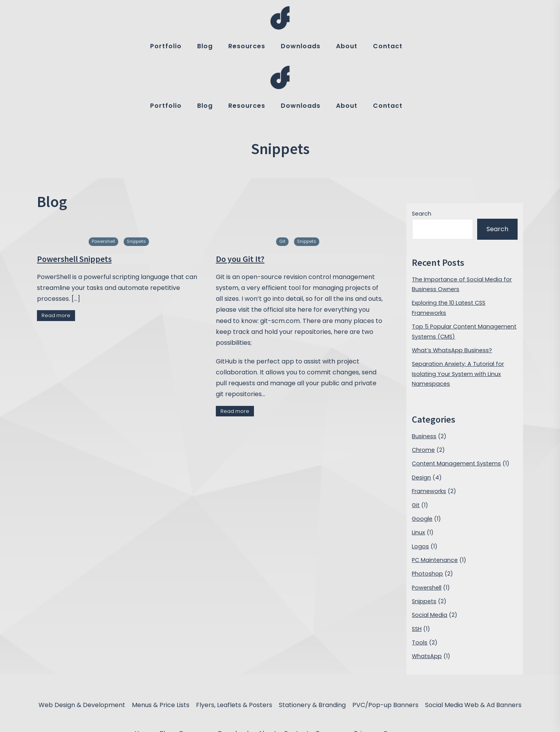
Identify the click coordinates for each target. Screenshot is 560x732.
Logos (420, 486)
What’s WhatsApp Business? (452, 291)
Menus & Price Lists (161, 645)
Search (422, 154)
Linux (418, 473)
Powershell (103, 182)
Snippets (136, 182)
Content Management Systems (456, 404)
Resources (247, 46)
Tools (420, 583)
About (347, 46)
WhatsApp (427, 597)
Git (282, 182)
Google (422, 459)
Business (424, 377)
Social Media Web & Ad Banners (473, 645)
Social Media (430, 555)
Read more (56, 256)
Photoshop (427, 514)
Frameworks (429, 432)
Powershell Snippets (74, 199)
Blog (205, 46)
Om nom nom (404, 674)
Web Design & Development (82, 645)
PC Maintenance (435, 500)
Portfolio (166, 46)
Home (144, 674)
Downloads (301, 46)
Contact (388, 46)
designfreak (291, 721)
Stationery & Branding (312, 645)
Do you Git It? (240, 199)
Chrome (423, 390)
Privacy (365, 674)
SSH (417, 569)
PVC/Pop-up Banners (385, 645)
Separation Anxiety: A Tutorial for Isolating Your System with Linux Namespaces (458, 314)
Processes (332, 674)
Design (421, 418)
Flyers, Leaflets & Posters (234, 645)
